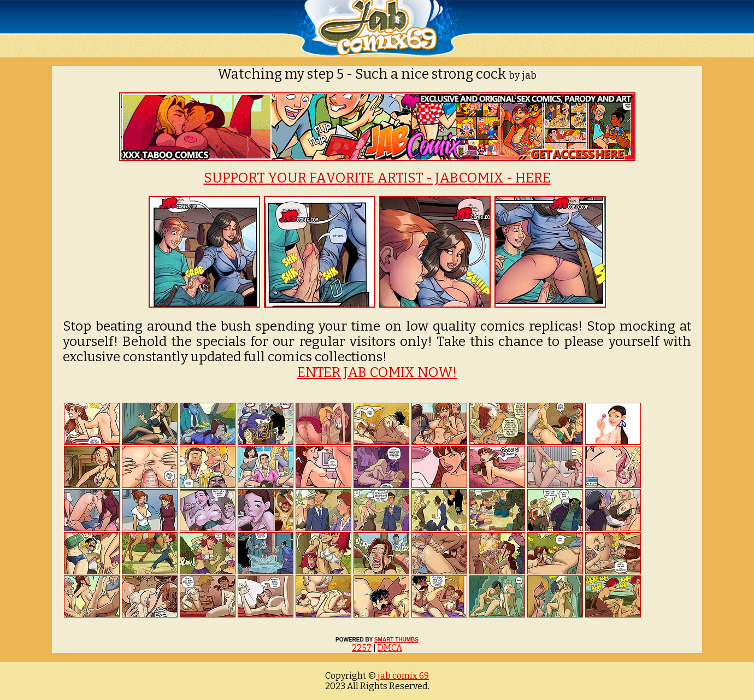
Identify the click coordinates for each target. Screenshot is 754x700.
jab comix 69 (402, 676)
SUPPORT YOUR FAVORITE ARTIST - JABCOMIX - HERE (377, 178)
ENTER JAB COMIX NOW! (377, 373)
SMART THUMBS (396, 640)
